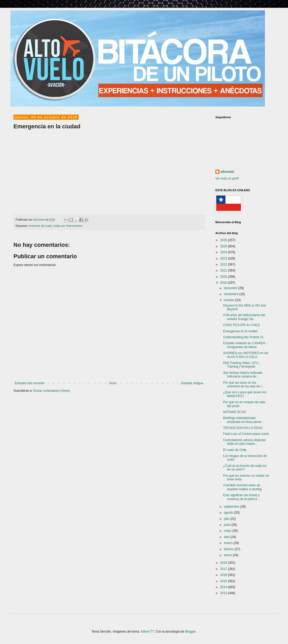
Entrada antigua (192, 383)
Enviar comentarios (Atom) (52, 391)
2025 (224, 246)
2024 (224, 252)
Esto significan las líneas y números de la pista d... (241, 497)
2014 (224, 587)
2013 (224, 593)
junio (228, 525)
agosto (229, 513)
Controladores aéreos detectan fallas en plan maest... (245, 442)
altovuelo (227, 172)
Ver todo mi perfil (227, 178)
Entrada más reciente (30, 383)
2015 (224, 581)
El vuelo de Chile (235, 450)
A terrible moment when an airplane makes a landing (242, 487)
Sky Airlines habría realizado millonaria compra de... (243, 375)
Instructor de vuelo (40, 226)
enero (228, 555)
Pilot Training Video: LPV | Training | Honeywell (241, 365)
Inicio (113, 383)
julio (227, 519)
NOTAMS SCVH (234, 412)
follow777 (148, 632)
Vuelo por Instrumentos (68, 226)
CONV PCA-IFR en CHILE (241, 325)
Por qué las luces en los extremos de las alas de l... (244, 384)
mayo (228, 531)
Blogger (190, 632)
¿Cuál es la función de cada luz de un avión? (245, 468)
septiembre (232, 507)
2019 (224, 283)
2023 (224, 258)
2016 (224, 575)
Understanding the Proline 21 (243, 337)
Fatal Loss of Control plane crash (246, 434)
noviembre (232, 294)
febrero (229, 549)
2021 (224, 270)
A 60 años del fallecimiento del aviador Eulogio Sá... (244, 317)
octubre (229, 300)
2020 (224, 277)
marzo (229, 543)
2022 (224, 264)
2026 (224, 240)
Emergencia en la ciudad (240, 331)
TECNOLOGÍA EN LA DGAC (243, 428)
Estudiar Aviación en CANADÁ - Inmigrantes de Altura (245, 345)
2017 (224, 569)
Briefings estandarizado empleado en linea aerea (242, 420)
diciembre (231, 288)
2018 (224, 563)
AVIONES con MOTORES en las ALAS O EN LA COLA (246, 355)
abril (227, 537)
